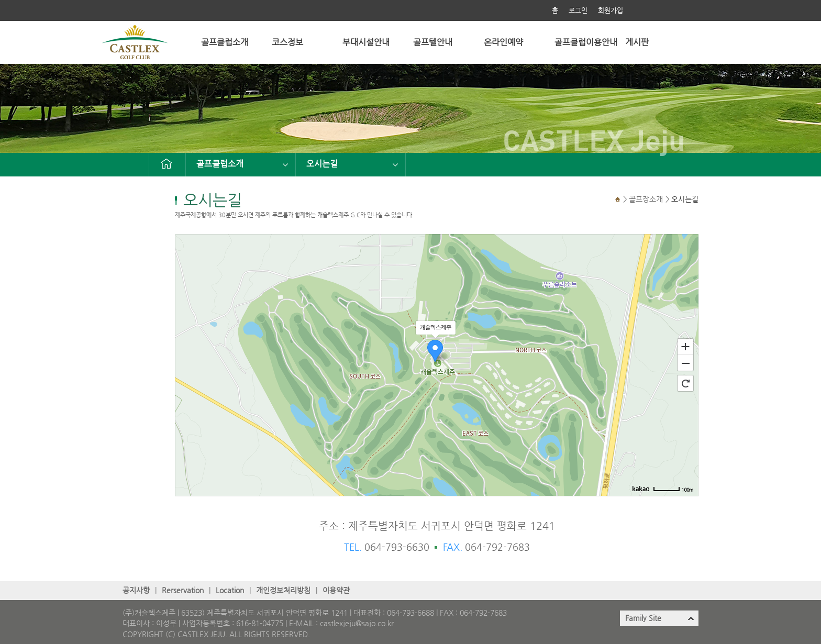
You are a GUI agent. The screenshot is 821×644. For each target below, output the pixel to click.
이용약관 (336, 590)
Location (230, 590)
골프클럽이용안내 (586, 42)
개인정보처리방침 (283, 590)
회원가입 (611, 10)
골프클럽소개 (225, 42)
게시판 (637, 42)
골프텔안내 (433, 42)
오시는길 (322, 164)
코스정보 (287, 42)
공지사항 (136, 590)
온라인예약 (503, 42)
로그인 (578, 10)
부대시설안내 (366, 42)
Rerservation (183, 590)
